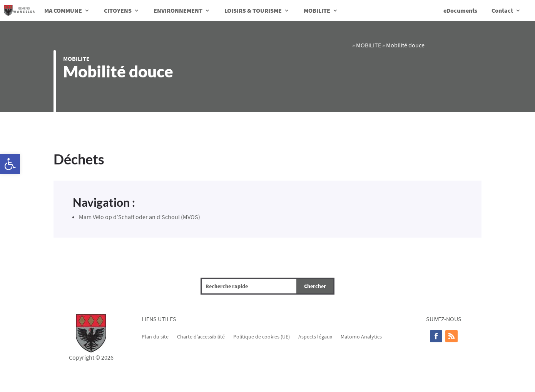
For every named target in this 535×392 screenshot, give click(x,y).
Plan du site (155, 336)
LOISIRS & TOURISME (253, 10)
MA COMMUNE (63, 10)
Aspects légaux (315, 336)
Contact (502, 10)
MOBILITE (317, 10)
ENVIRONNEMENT (178, 10)
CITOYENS (118, 10)
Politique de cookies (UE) (262, 336)
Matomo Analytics (361, 336)
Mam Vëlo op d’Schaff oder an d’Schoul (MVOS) (140, 217)
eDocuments (460, 10)
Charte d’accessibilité (201, 336)
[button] (10, 164)
